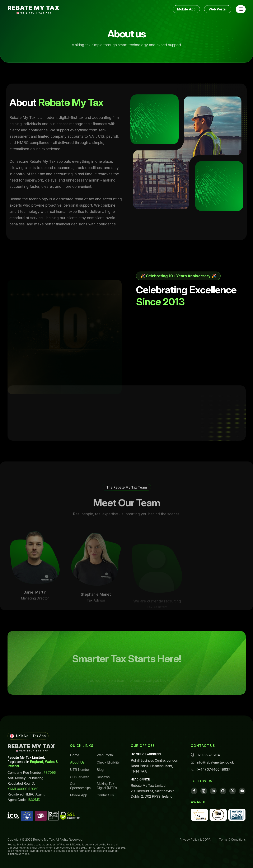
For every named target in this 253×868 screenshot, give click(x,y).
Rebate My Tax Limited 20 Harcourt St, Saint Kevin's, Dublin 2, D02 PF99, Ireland (153, 791)
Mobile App (186, 9)
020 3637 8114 (205, 755)
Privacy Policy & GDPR (195, 839)
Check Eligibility (108, 762)
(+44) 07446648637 (210, 769)
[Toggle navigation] (241, 9)
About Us (77, 762)
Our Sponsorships (80, 786)
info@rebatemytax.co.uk (212, 762)
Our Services (80, 777)
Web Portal (218, 9)
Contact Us (105, 795)
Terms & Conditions (232, 839)
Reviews (103, 777)
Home (75, 755)
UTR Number (80, 770)
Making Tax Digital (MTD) (107, 786)
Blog (100, 770)
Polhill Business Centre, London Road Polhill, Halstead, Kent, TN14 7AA (154, 766)
